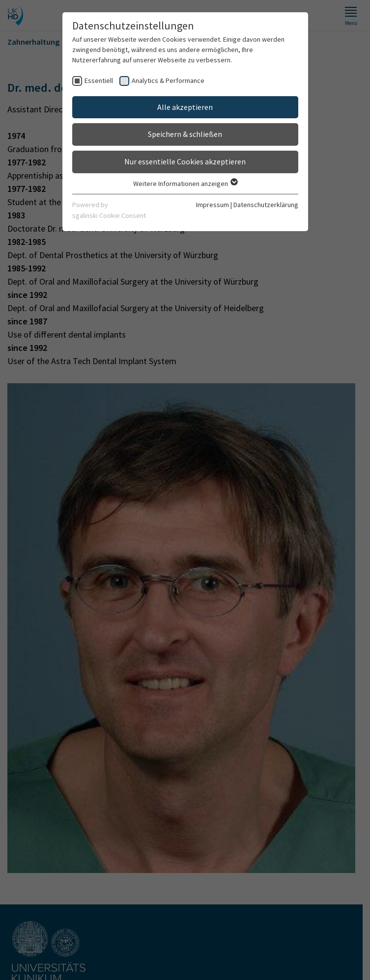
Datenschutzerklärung (266, 205)
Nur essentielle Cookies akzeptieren (185, 161)
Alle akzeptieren (185, 107)
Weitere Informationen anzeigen (185, 184)
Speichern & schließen (185, 134)
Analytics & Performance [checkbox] (168, 80)
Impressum (213, 205)
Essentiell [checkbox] (99, 80)
